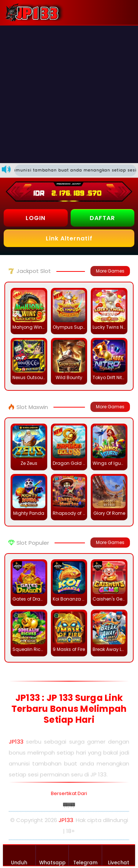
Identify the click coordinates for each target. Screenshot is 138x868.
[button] (126, 12)
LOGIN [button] (36, 218)
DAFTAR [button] (102, 218)
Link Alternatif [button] (69, 238)
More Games (110, 271)
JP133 (16, 742)
